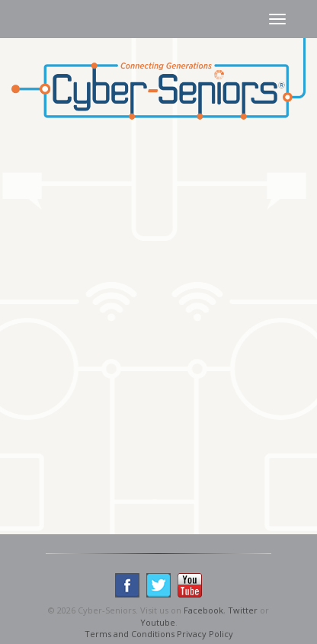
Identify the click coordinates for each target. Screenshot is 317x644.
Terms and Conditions (130, 634)
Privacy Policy (205, 634)
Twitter (243, 610)
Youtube (158, 622)
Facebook (203, 610)
